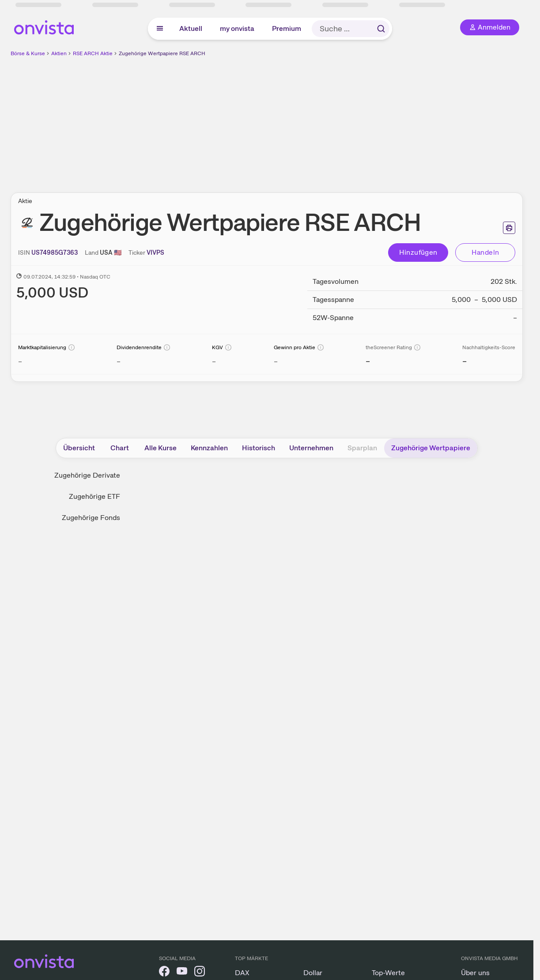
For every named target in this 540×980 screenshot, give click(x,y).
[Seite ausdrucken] (509, 228)
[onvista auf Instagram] (200, 973)
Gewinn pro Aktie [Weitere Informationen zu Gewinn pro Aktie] (295, 347)
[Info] (72, 347)
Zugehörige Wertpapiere (431, 448)
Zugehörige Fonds (91, 518)
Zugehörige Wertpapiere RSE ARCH (162, 53)
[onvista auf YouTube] (182, 973)
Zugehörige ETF (94, 496)
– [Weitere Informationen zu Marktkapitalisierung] (20, 361)
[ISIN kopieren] (55, 253)
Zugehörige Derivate (87, 475)
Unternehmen (311, 448)
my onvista (237, 28)
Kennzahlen (209, 448)
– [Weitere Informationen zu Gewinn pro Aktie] (276, 361)
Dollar (313, 973)
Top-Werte (388, 973)
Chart (120, 448)
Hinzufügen (418, 252)
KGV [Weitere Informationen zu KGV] (217, 347)
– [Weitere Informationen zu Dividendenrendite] (119, 361)
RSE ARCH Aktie (93, 53)
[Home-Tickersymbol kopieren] (155, 253)
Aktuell (191, 28)
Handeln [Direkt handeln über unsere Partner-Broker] (485, 252)
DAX (242, 973)
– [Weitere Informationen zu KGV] (214, 361)
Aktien (59, 53)
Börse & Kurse (28, 53)
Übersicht (79, 448)
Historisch (259, 448)
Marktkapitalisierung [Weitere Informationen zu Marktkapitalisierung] (42, 347)
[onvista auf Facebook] (164, 973)
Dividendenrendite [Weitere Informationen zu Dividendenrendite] (139, 347)
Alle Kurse (160, 448)
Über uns (475, 973)
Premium (287, 28)
